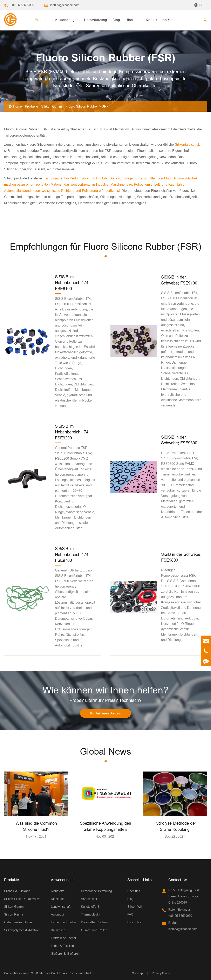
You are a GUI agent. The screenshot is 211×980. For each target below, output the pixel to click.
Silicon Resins (14, 914)
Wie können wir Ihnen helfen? (105, 690)
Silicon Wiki (135, 907)
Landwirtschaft (61, 907)
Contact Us (178, 880)
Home (17, 106)
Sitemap (137, 973)
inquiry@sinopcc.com (65, 5)
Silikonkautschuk (187, 144)
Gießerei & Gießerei (65, 954)
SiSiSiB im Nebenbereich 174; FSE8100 (72, 283)
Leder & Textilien (62, 946)
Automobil (58, 914)
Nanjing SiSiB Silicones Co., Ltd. (41, 973)
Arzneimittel (89, 899)
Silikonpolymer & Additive (22, 930)
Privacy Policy (161, 973)
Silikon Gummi (52, 106)
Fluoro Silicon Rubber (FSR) (87, 106)
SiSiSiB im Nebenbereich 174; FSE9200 (72, 432)
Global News (105, 752)
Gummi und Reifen (94, 930)
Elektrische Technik (64, 938)
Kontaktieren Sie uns (163, 20)
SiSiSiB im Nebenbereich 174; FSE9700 (72, 554)
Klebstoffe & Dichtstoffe (59, 895)
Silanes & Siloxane (17, 891)
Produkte (42, 20)
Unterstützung (96, 20)
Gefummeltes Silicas (18, 922)
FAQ (130, 914)
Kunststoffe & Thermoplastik (91, 910)
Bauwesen (58, 930)
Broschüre (134, 922)
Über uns (133, 20)
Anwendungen (67, 20)
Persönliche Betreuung (96, 891)
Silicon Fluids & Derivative (22, 899)
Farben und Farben (64, 922)
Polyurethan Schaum (95, 922)
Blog (116, 20)
